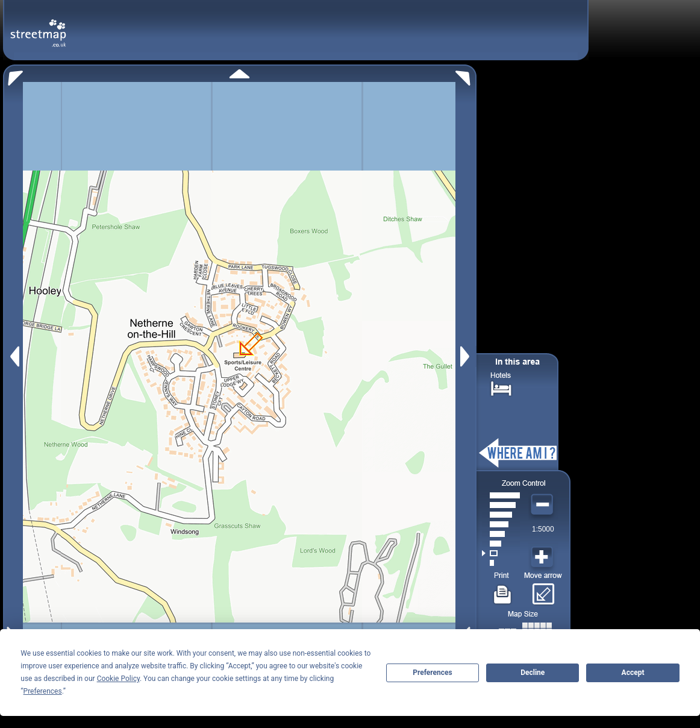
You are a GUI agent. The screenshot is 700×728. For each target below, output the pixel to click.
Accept (633, 673)
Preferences (433, 673)
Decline (533, 673)
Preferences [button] (43, 691)
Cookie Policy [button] (118, 679)
